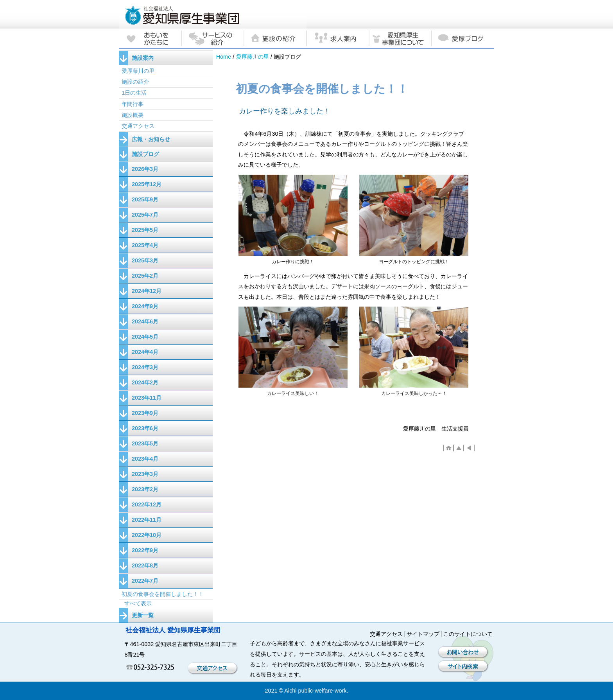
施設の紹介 (135, 82)
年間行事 (133, 104)
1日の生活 (134, 93)
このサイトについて (468, 634)
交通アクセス (138, 126)
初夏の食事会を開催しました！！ (163, 594)
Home (224, 57)
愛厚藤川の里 (253, 57)
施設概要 (133, 115)
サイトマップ (423, 634)
